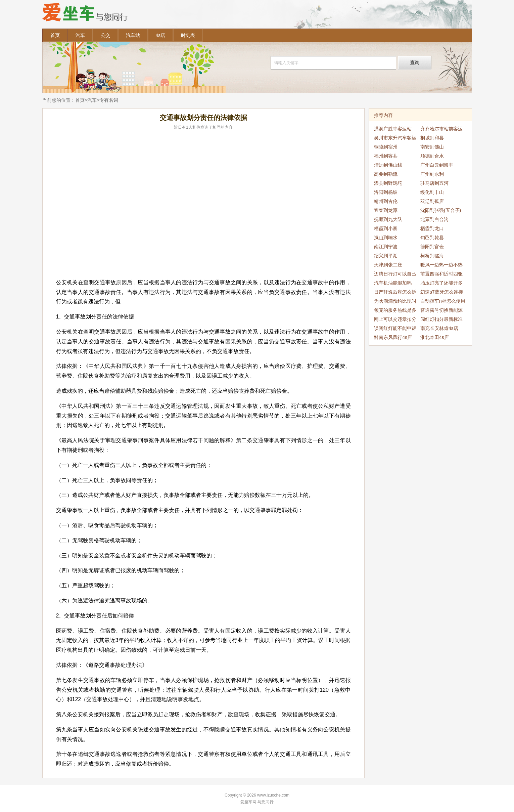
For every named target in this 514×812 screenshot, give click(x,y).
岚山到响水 (386, 238)
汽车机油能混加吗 (393, 283)
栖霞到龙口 (432, 228)
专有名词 (109, 100)
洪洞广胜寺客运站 (393, 129)
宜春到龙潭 (386, 210)
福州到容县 (386, 156)
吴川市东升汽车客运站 (395, 139)
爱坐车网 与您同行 (257, 802)
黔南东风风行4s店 (393, 337)
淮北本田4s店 (435, 337)
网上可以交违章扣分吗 (395, 320)
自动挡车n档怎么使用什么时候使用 (443, 302)
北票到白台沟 (434, 219)
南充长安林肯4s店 (439, 328)
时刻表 (188, 35)
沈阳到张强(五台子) (441, 210)
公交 (105, 35)
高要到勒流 (386, 174)
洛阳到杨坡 (386, 192)
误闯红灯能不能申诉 (395, 328)
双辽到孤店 (432, 201)
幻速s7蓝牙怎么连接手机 (442, 293)
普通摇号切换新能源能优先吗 (441, 311)
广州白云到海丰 (437, 165)
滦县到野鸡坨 (388, 183)
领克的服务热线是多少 (395, 311)
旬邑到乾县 (432, 238)
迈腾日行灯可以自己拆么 (395, 275)
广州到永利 (432, 174)
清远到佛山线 (388, 165)
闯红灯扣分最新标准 (441, 319)
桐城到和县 (432, 138)
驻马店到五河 (434, 183)
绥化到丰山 (432, 192)
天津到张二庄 (388, 265)
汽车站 (133, 35)
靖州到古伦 (386, 201)
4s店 (161, 35)
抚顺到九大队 (388, 219)
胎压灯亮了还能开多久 (441, 284)
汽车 (80, 35)
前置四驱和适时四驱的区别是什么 (441, 275)
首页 (55, 35)
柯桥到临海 (432, 256)
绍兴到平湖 (386, 256)
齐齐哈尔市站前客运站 (441, 130)
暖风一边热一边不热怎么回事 (441, 266)
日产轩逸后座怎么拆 (395, 292)
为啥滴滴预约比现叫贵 (395, 302)
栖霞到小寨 (386, 228)
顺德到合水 (432, 156)
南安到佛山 (432, 147)
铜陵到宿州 (386, 147)
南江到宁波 (386, 247)
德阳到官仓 (432, 247)
